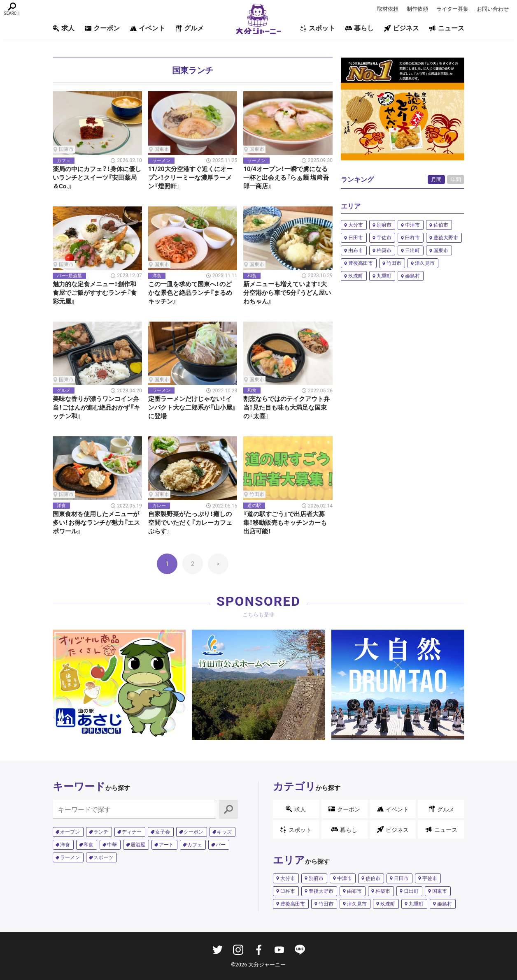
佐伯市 (441, 225)
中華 (112, 845)
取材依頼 (388, 9)
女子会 (163, 832)
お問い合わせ (493, 9)
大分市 (356, 225)
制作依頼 (417, 9)
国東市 (441, 250)
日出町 (412, 250)
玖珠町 (356, 276)
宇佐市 (384, 238)
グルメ (190, 28)
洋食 (65, 845)
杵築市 (384, 250)
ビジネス (402, 28)
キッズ (224, 832)
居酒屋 (138, 845)
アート (166, 845)
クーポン (102, 28)
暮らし (360, 28)
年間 (456, 180)
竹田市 (394, 263)
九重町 (384, 276)
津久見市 (425, 263)
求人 (64, 28)
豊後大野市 (446, 238)
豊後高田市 (361, 263)
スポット (318, 28)
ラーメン (70, 857)
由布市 (356, 250)
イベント (148, 28)
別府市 (384, 225)
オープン (70, 832)
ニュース (447, 28)
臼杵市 (412, 238)
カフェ (195, 845)
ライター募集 (452, 9)
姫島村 (412, 276)
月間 (436, 180)
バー (221, 845)
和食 (88, 845)
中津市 (412, 225)
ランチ (101, 832)
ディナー (132, 832)
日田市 (356, 238)
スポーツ (103, 857)
